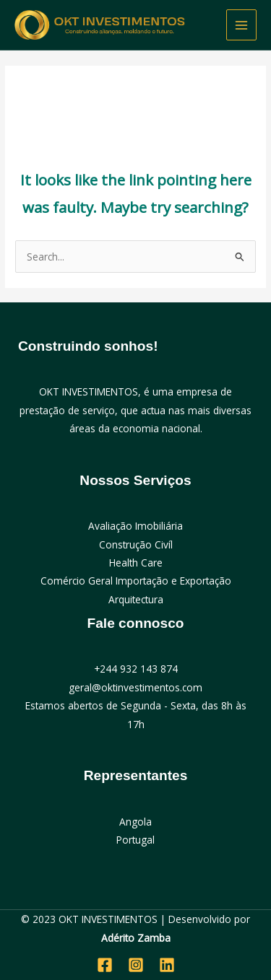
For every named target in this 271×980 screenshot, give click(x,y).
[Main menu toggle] (242, 25)
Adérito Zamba (136, 938)
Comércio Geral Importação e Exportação (136, 581)
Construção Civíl (136, 544)
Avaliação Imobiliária (135, 526)
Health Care (136, 563)
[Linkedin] (167, 965)
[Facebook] (105, 965)
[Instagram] (136, 965)
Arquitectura (136, 599)
